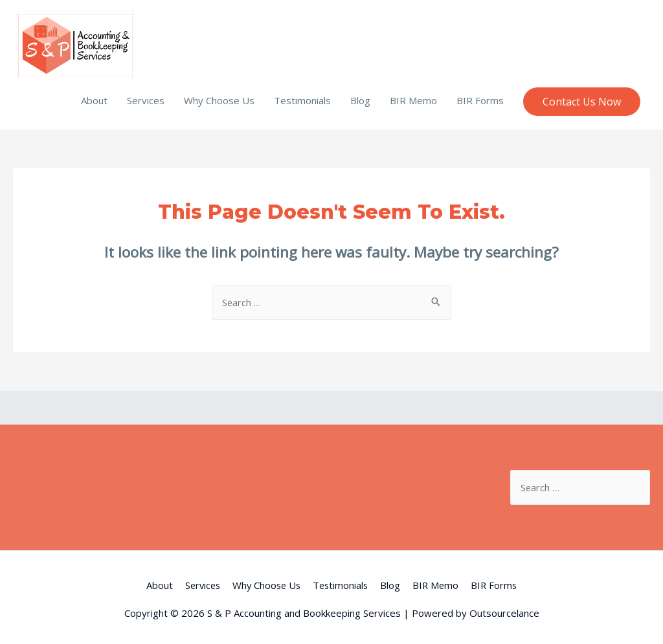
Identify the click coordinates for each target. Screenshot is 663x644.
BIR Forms (480, 96)
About (94, 96)
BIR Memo (413, 96)
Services (146, 96)
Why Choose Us (219, 96)
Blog (360, 96)
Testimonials (302, 96)
